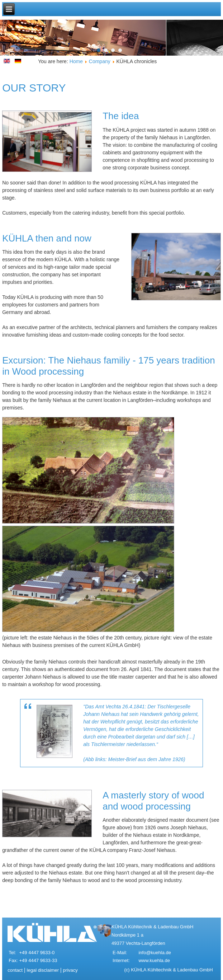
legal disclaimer (43, 970)
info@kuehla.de (155, 953)
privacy (70, 970)
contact (15, 970)
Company (100, 61)
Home (76, 61)
